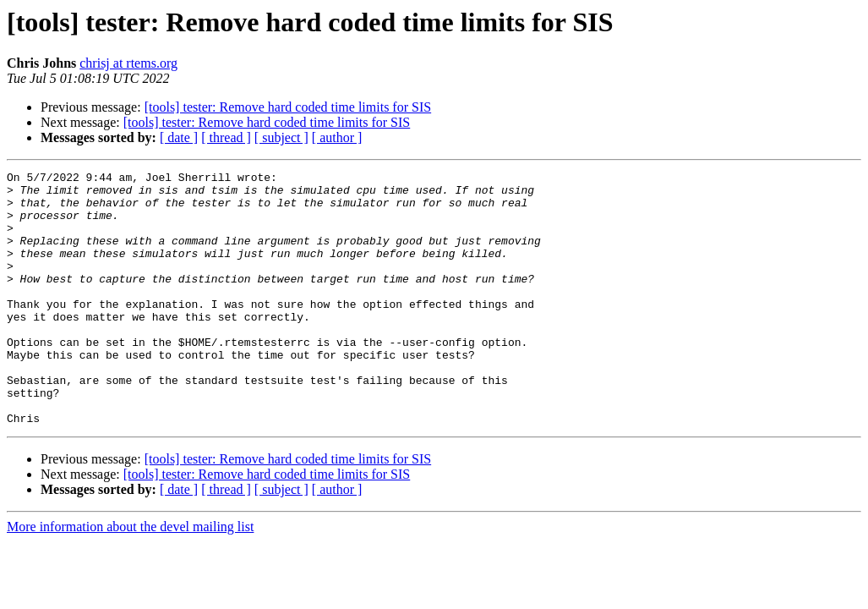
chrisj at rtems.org (128, 63)
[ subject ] (281, 137)
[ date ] (179, 137)
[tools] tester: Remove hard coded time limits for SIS (288, 107)
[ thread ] (226, 137)
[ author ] (337, 137)
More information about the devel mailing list (130, 577)
